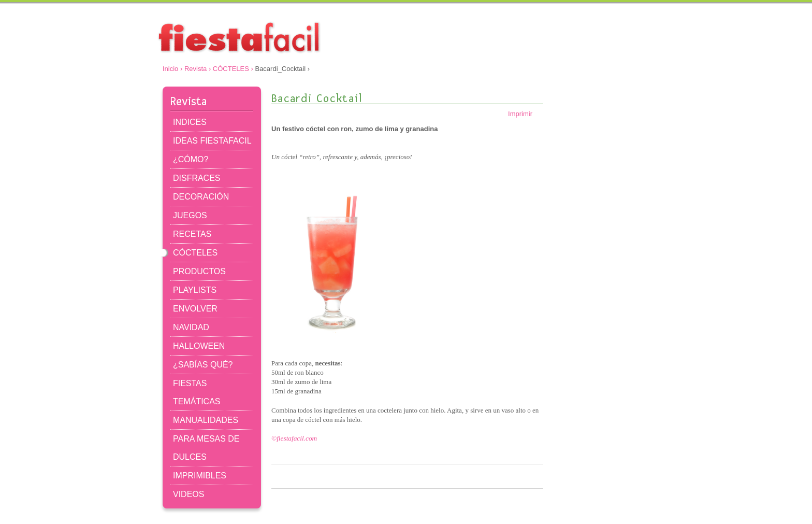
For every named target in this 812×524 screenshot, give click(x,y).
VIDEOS (189, 494)
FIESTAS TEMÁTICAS (197, 392)
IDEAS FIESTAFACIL (212, 141)
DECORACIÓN (201, 197)
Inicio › (172, 69)
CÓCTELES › (233, 69)
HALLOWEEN (199, 346)
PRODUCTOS (199, 271)
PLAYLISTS (195, 290)
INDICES (190, 122)
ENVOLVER (195, 309)
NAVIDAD (191, 327)
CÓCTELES (195, 253)
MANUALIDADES (206, 420)
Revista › (198, 69)
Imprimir (526, 114)
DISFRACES (197, 178)
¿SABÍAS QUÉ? (203, 365)
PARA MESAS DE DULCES (206, 448)
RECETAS (192, 234)
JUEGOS (190, 215)
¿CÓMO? (191, 159)
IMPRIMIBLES (200, 476)
